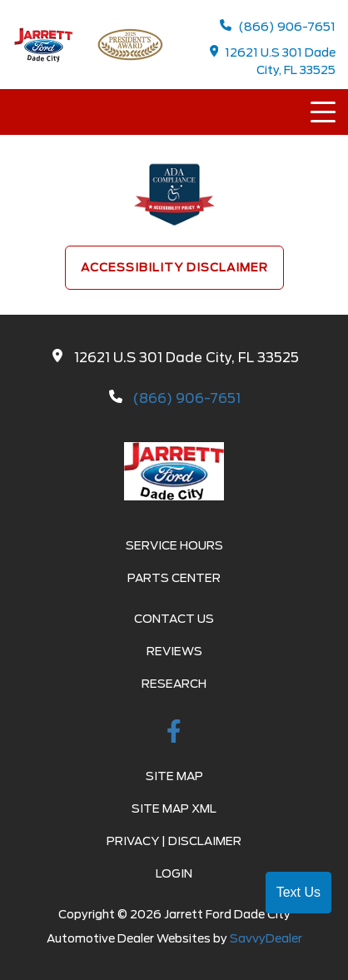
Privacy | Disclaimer (174, 841)
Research (174, 684)
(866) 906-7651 (278, 26)
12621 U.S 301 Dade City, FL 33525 (273, 61)
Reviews (174, 651)
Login (174, 873)
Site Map (174, 776)
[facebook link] (174, 734)
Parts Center (174, 578)
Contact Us (174, 619)
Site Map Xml (174, 808)
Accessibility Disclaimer (174, 267)
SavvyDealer (266, 938)
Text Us (298, 892)
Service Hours (174, 545)
